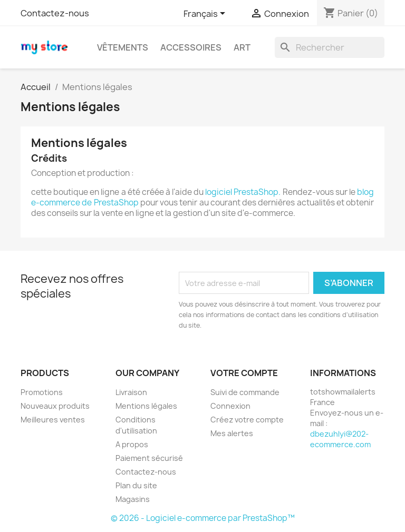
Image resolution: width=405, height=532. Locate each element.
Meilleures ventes (53, 420)
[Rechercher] (330, 47)
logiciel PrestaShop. (244, 192)
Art (242, 47)
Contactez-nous (55, 13)
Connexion (230, 406)
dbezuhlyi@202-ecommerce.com (340, 439)
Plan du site (136, 485)
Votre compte (244, 373)
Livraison (131, 392)
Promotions (42, 392)
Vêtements (123, 47)
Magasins (133, 499)
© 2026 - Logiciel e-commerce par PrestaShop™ (203, 518)
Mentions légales (146, 406)
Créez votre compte (247, 420)
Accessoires (191, 47)
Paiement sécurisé (149, 458)
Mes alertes (232, 433)
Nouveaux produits (55, 406)
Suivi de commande (245, 392)
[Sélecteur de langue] (206, 14)
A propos (132, 444)
